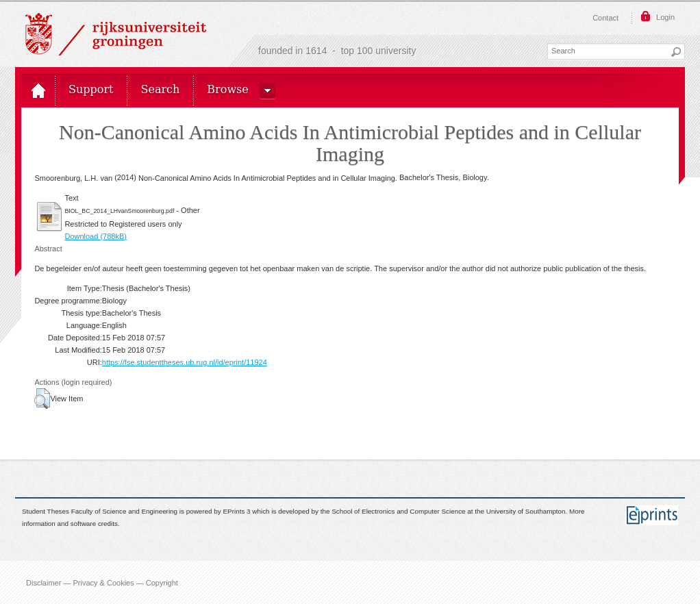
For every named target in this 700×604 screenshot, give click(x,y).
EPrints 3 (237, 511)
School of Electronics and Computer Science (398, 511)
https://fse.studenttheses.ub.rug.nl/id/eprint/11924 (185, 362)
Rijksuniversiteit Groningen (116, 34)
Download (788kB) (96, 236)
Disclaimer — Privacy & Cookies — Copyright (102, 582)
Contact (605, 18)
